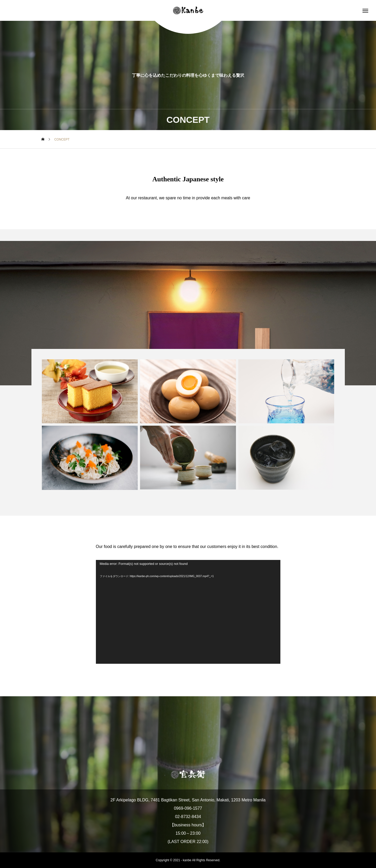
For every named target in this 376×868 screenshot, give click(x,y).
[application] (188, 612)
